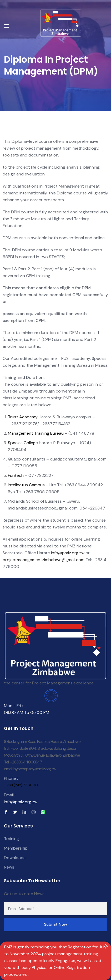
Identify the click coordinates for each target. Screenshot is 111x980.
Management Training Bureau (36, 433)
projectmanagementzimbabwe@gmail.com (44, 560)
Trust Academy (23, 417)
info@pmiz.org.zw (68, 553)
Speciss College (23, 443)
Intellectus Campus (26, 485)
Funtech (16, 475)
